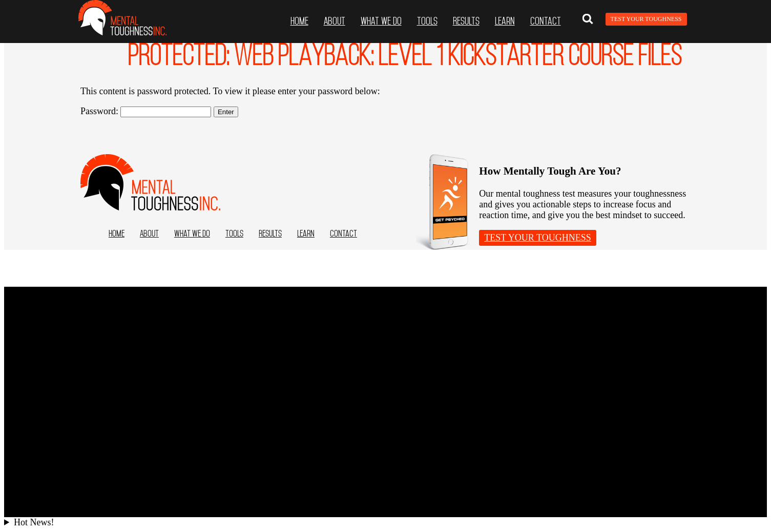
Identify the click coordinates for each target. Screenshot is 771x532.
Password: (146, 111)
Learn (505, 21)
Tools (427, 21)
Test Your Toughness (646, 19)
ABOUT (335, 21)
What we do (381, 21)
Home (299, 21)
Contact (546, 21)
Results (466, 21)
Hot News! (34, 522)
